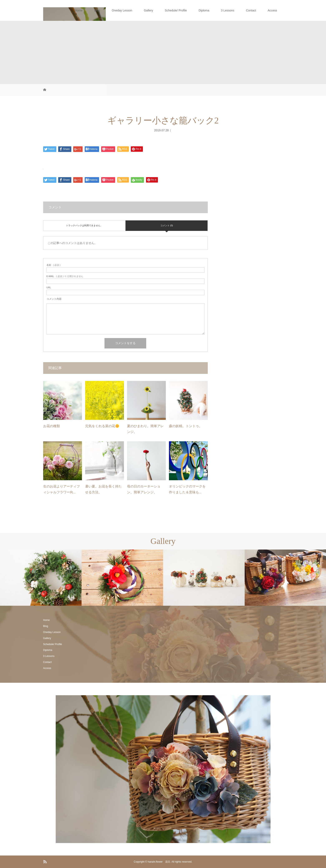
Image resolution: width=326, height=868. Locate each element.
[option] (41, 578)
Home (79, 10)
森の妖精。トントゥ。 (186, 426)
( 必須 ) (53, 265)
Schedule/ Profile (176, 10)
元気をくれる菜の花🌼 (102, 426)
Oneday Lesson (122, 10)
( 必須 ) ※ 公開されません (65, 276)
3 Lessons (228, 10)
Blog (97, 10)
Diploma (204, 10)
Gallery (149, 10)
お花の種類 (52, 426)
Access (272, 10)
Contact (251, 10)
